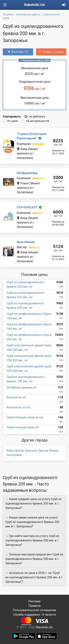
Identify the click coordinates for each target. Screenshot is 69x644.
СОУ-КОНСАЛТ (27, 208)
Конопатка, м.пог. (19, 407)
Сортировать (12, 117)
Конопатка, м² (16, 397)
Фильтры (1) (18, 52)
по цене (13, 121)
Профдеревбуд (27, 173)
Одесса (43, 451)
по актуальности (37, 121)
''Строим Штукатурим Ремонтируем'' (32, 136)
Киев (10, 451)
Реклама (35, 601)
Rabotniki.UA (34, 5)
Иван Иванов (26, 242)
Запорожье (14, 455)
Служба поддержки (26, 615)
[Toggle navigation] (5, 5)
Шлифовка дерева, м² (22, 387)
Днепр (19, 451)
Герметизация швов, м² (23, 427)
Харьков (31, 451)
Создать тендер (51, 52)
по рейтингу (37, 117)
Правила (34, 606)
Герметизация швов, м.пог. (25, 417)
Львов (53, 451)
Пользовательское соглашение (35, 610)
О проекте (49, 615)
